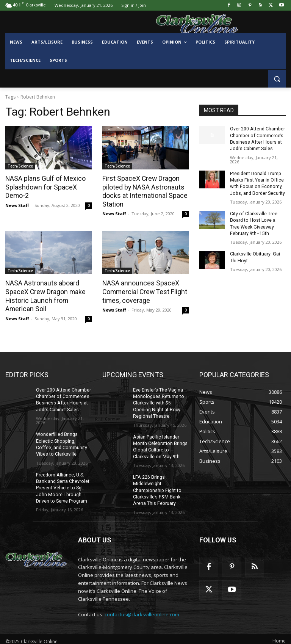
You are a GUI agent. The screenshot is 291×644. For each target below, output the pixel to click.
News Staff (17, 204)
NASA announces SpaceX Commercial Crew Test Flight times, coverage (144, 291)
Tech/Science (20, 166)
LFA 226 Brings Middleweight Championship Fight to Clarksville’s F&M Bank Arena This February (156, 486)
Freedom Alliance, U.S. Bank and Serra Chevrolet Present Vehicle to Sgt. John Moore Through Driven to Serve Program (63, 484)
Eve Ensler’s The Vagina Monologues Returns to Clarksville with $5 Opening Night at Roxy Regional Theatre (158, 401)
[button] (277, 79)
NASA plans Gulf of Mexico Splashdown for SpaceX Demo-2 (44, 187)
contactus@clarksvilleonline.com (142, 610)
